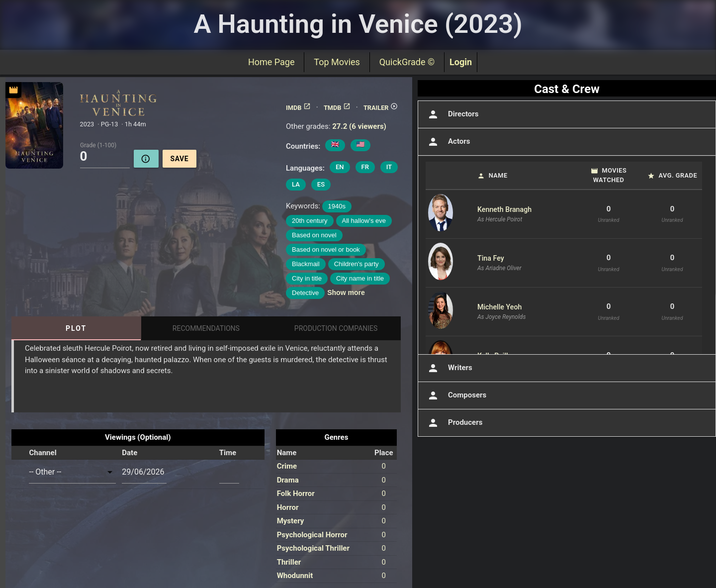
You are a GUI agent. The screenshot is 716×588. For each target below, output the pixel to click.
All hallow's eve (364, 221)
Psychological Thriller (313, 548)
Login (461, 62)
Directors (452, 114)
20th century (310, 221)
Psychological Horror (312, 535)
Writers (449, 368)
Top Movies (337, 62)
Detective (305, 293)
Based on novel (314, 235)
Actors (448, 142)
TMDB (337, 108)
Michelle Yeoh (499, 307)
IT (389, 167)
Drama (288, 480)
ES (321, 184)
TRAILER (381, 108)
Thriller (289, 562)
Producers (454, 423)
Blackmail (306, 264)
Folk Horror (296, 493)
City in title (307, 278)
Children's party (357, 264)
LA (296, 184)
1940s (337, 206)
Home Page (271, 62)
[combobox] (72, 472)
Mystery (291, 521)
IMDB (298, 108)
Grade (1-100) (98, 145)
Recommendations (206, 328)
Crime (287, 466)
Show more (346, 293)
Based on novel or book (326, 249)
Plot (76, 328)
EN (340, 167)
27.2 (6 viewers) (359, 126)
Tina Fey (491, 258)
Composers (456, 395)
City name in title (360, 278)
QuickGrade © (407, 62)
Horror (288, 507)
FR (365, 167)
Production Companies (336, 328)
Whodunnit (295, 576)
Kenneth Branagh (504, 209)
